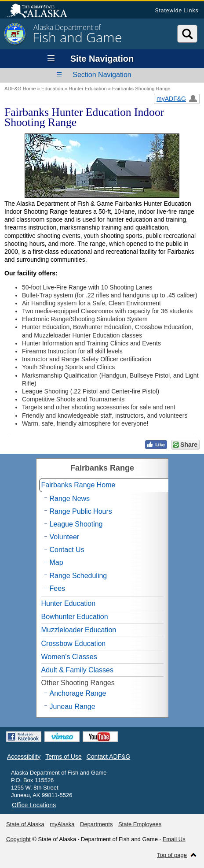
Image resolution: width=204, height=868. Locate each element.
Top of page (172, 855)
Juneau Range (73, 707)
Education (52, 89)
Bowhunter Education (75, 617)
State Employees (140, 824)
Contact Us (67, 550)
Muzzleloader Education (79, 630)
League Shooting (76, 524)
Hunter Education (87, 89)
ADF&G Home (20, 89)
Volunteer (65, 537)
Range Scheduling (78, 576)
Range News (70, 499)
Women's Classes (69, 657)
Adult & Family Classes (78, 670)
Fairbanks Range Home (78, 485)
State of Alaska (41, 11)
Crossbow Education (74, 644)
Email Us (174, 839)
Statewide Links (177, 11)
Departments (96, 824)
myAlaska (62, 824)
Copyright (18, 839)
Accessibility (24, 757)
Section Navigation (102, 75)
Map (56, 562)
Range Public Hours (81, 511)
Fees (58, 588)
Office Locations (34, 805)
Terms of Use (63, 757)
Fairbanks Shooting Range (141, 89)
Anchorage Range (78, 693)
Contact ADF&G (109, 757)
